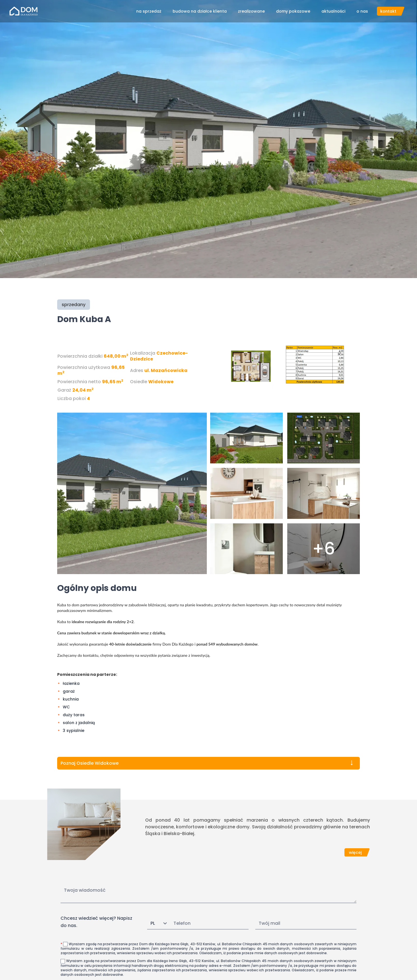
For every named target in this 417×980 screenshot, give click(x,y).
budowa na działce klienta (200, 11)
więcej (355, 852)
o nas (362, 11)
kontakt (388, 11)
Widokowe (161, 382)
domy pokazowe (293, 11)
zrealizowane (251, 11)
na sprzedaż (149, 11)
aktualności (333, 11)
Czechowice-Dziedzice (159, 356)
